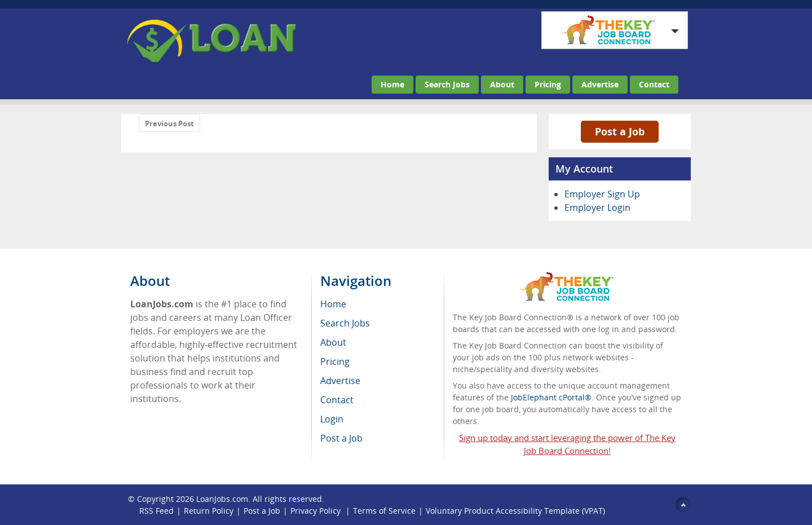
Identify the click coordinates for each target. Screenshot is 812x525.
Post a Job (620, 131)
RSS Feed (156, 511)
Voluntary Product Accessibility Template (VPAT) (515, 511)
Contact (654, 84)
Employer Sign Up (602, 194)
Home (392, 84)
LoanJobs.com (222, 499)
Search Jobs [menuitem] (345, 323)
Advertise (600, 84)
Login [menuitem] (332, 419)
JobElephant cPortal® (551, 397)
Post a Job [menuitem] (341, 438)
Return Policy (209, 511)
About (502, 84)
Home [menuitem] (333, 304)
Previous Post (169, 123)
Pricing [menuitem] (335, 361)
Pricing (548, 84)
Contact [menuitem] (337, 400)
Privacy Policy (317, 511)
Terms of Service (384, 511)
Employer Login (597, 208)
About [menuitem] (333, 342)
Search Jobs (447, 84)
